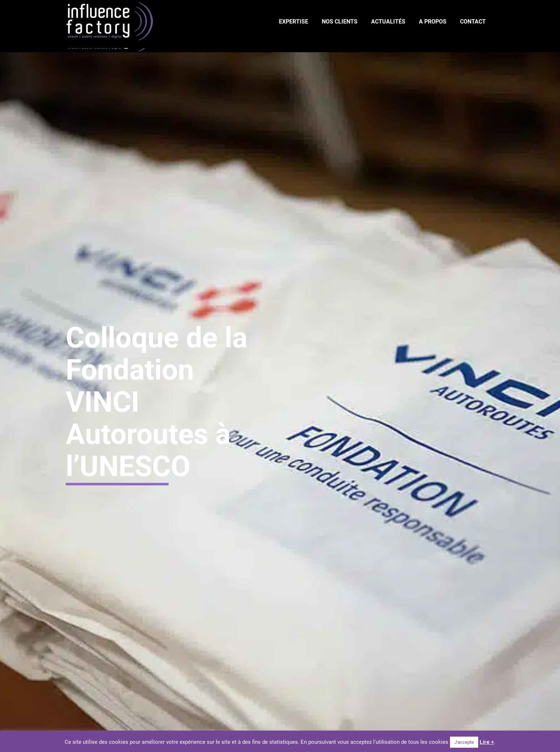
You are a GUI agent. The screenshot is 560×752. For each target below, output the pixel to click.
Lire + (487, 742)
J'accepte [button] (464, 742)
